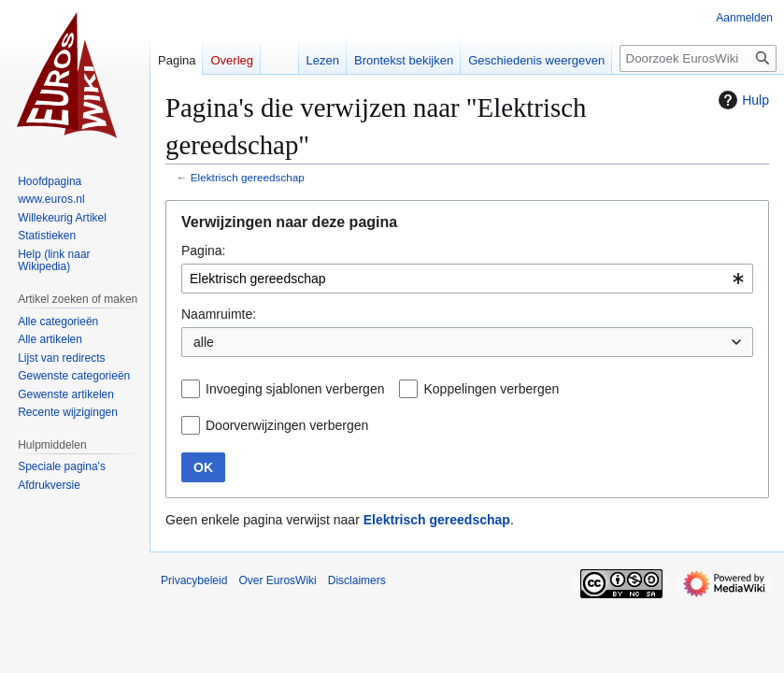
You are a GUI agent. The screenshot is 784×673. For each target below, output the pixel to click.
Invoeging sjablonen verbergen (295, 389)
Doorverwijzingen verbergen (287, 425)
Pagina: (203, 251)
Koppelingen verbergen (491, 389)
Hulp (741, 100)
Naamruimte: (219, 314)
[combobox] (467, 279)
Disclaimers (357, 580)
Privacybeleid (194, 580)
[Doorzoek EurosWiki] (698, 58)
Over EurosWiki (277, 580)
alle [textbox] (204, 342)
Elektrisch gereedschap (248, 177)
